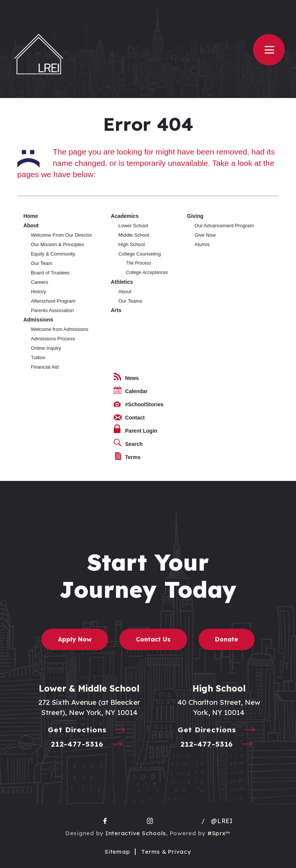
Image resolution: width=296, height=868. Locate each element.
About (31, 225)
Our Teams (130, 301)
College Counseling (140, 254)
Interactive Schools (136, 833)
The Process (138, 263)
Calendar (131, 390)
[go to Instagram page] (150, 821)
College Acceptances (147, 272)
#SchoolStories (139, 404)
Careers (40, 282)
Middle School (134, 235)
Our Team (42, 263)
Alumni (202, 244)
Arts (116, 310)
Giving (195, 216)
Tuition (38, 357)
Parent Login (136, 429)
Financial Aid (45, 367)
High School (131, 244)
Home (31, 216)
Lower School (133, 226)
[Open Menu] (269, 50)
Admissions (38, 320)
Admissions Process (53, 339)
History (38, 292)
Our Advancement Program (224, 226)
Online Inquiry (46, 348)
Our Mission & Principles (58, 244)
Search (128, 443)
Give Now (205, 235)
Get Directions (89, 730)
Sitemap (117, 852)
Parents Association (52, 310)
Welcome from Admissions (60, 329)
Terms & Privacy (166, 852)
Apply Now (75, 639)
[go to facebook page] (105, 821)
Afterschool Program (53, 301)
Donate (227, 639)
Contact (129, 418)
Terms (128, 456)
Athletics (122, 282)
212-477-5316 (89, 745)
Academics (125, 216)
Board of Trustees (50, 273)
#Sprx (219, 833)
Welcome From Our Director (61, 235)
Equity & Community (53, 254)
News (126, 377)
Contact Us (153, 639)
